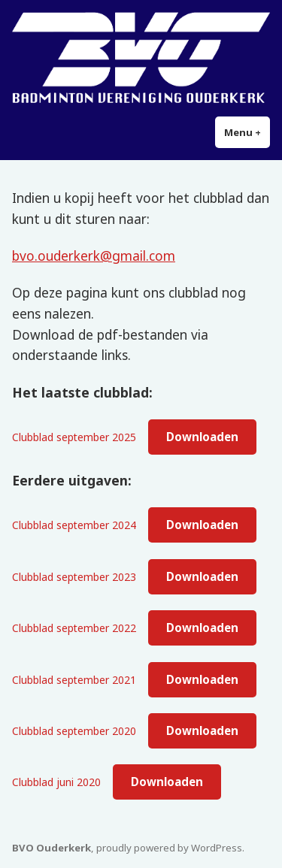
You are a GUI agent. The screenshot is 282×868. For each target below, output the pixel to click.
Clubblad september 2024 (74, 525)
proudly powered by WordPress (169, 848)
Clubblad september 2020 (74, 731)
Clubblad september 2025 (74, 437)
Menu (247, 132)
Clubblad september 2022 (74, 628)
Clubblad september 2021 (74, 680)
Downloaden (202, 437)
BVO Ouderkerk (52, 848)
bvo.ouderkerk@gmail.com (94, 256)
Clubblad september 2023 (74, 577)
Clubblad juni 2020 (56, 782)
